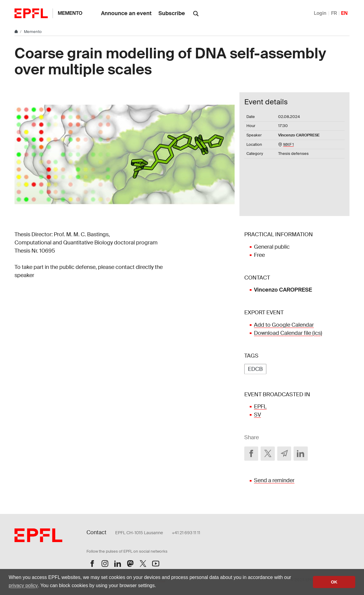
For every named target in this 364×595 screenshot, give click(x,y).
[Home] (17, 32)
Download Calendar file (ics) (288, 333)
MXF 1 (289, 144)
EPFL (260, 407)
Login (320, 13)
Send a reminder (274, 480)
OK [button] (334, 582)
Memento (70, 13)
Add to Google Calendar (284, 325)
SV (257, 415)
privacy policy (23, 585)
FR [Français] (334, 13)
